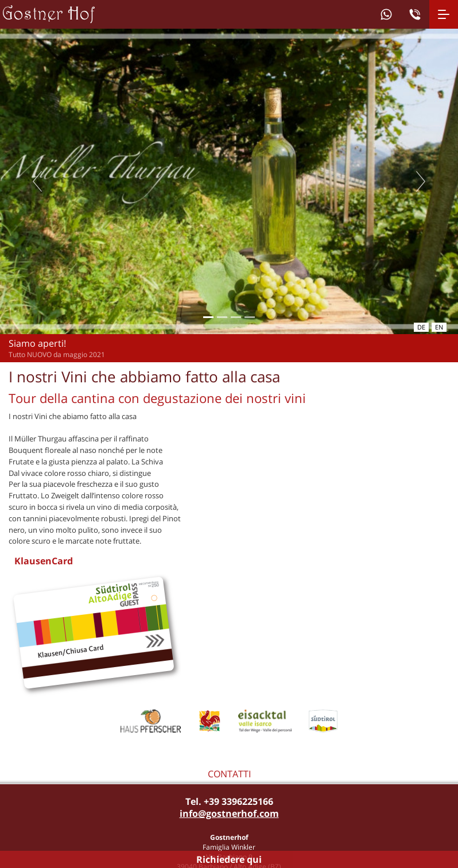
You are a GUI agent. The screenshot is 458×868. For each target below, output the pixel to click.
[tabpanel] (229, 181)
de (421, 327)
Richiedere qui (229, 859)
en (439, 327)
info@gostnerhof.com (229, 813)
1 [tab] (208, 317)
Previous (37, 181)
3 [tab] (236, 317)
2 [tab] (222, 317)
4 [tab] (249, 317)
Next (421, 181)
